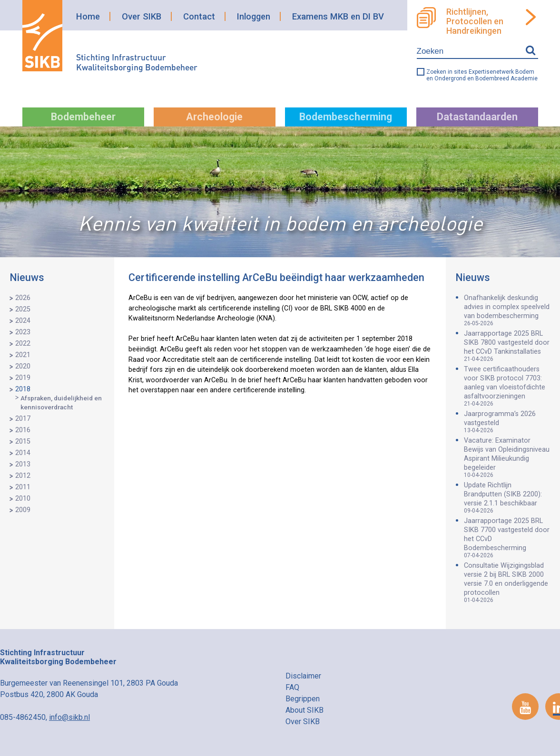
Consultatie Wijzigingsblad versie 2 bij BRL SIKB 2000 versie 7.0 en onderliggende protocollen (507, 582)
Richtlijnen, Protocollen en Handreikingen (475, 21)
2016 (23, 430)
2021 (23, 355)
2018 (23, 389)
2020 (23, 366)
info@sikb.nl (69, 717)
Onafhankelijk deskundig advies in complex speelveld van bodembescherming (507, 310)
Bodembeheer (83, 117)
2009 (23, 510)
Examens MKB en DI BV (338, 16)
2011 (23, 487)
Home (88, 16)
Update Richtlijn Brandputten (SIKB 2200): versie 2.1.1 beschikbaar (507, 498)
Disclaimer (303, 676)
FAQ (292, 687)
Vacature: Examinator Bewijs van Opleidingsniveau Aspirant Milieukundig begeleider (507, 457)
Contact (199, 16)
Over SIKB (142, 16)
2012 (23, 476)
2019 (23, 378)
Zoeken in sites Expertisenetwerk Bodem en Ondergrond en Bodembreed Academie (482, 75)
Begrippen (303, 699)
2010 (23, 499)
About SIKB (305, 710)
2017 (23, 419)
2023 (23, 332)
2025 (23, 309)
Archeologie (214, 117)
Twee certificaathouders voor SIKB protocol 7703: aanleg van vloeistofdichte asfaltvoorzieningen (507, 386)
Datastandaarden (477, 117)
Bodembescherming (346, 117)
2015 (23, 441)
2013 (23, 464)
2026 (23, 298)
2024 (23, 321)
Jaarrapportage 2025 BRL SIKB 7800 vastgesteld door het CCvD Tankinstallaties (507, 346)
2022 (23, 344)
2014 (23, 453)
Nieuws (27, 277)
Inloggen (254, 16)
